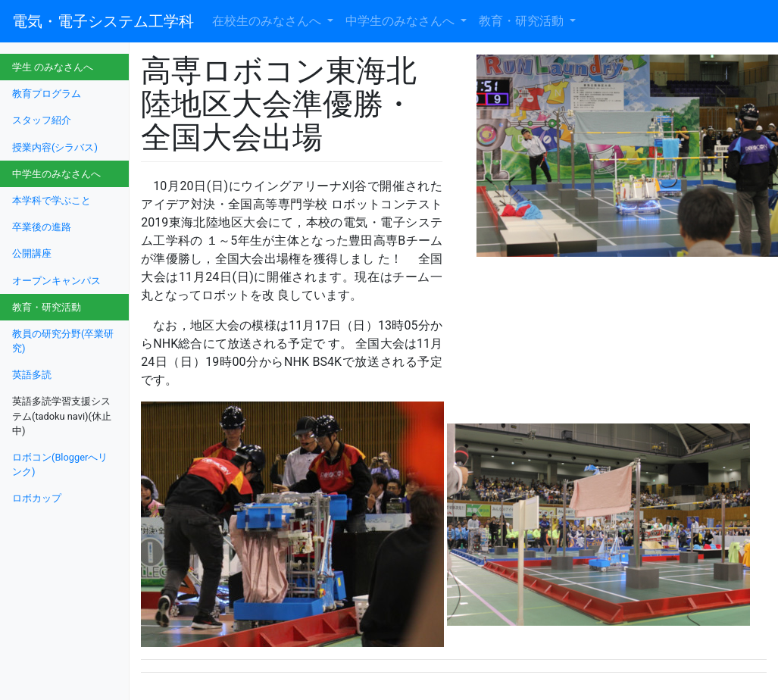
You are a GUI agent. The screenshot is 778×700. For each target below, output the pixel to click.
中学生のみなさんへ (401, 21)
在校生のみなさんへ (268, 21)
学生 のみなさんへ (53, 67)
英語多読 (32, 375)
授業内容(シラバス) (55, 147)
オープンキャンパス (56, 281)
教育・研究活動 (523, 21)
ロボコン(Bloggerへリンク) (60, 464)
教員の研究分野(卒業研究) (63, 341)
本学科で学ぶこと (52, 200)
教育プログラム (47, 94)
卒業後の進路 (42, 227)
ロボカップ (37, 498)
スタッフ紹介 (42, 120)
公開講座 (32, 253)
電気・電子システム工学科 (103, 21)
